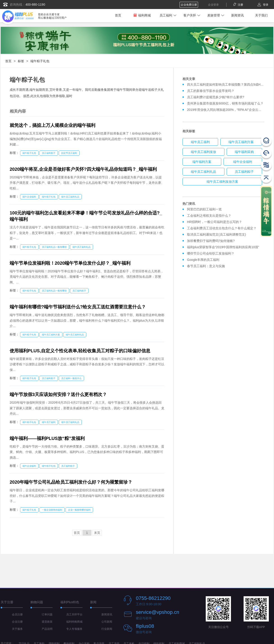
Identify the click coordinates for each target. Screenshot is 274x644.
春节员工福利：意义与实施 (206, 266)
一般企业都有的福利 (52, 510)
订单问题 (47, 614)
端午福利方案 (202, 162)
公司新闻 (107, 622)
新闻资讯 (237, 15)
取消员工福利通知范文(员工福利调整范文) (216, 234)
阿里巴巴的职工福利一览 (204, 209)
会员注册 (17, 614)
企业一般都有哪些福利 (79, 510)
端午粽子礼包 (40, 61)
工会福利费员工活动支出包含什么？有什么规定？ (222, 228)
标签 (21, 61)
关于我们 (261, 15)
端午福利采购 (244, 152)
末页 (97, 533)
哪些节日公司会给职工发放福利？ (211, 253)
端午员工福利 (49, 422)
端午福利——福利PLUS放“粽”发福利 (47, 438)
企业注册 (17, 622)
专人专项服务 (74, 629)
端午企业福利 (29, 197)
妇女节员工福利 (69, 153)
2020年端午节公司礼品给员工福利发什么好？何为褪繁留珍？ (71, 482)
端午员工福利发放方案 (222, 182)
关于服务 (17, 629)
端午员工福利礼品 (70, 197)
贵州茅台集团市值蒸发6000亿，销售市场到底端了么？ (225, 103)
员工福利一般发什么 (71, 378)
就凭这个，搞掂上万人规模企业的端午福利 (53, 125)
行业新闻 (107, 629)
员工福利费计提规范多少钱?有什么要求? (216, 97)
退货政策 (47, 622)
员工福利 (166, 15)
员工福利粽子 (49, 153)
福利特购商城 (74, 622)
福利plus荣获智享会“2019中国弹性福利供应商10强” (223, 247)
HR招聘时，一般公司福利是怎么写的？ (215, 222)
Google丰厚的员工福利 (203, 260)
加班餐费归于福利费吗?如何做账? (211, 241)
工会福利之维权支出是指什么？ (209, 216)
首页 (118, 15)
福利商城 (142, 15)
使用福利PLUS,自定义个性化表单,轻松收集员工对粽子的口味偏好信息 (80, 351)
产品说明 (47, 629)
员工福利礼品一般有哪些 (54, 247)
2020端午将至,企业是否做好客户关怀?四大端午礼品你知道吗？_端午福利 (83, 169)
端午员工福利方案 (51, 335)
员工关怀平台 (74, 614)
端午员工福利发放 (203, 152)
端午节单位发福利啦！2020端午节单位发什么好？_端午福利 (70, 263)
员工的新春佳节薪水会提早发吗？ (211, 91)
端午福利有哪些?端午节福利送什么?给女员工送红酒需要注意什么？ (78, 307)
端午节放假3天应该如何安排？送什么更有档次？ (58, 394)
